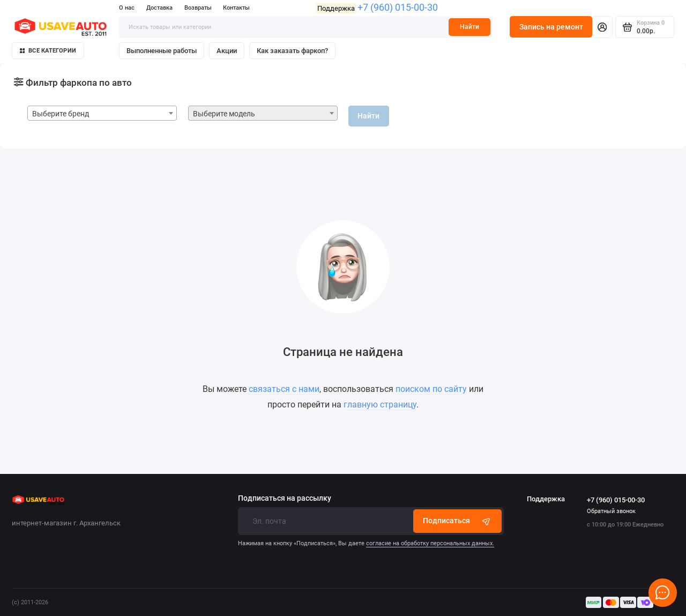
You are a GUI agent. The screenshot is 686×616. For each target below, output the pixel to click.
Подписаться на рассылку (285, 499)
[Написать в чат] (662, 592)
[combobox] (102, 113)
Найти (469, 27)
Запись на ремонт (551, 27)
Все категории (48, 51)
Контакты (236, 8)
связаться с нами (284, 389)
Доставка (159, 8)
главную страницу (380, 405)
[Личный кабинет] (602, 27)
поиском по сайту (431, 389)
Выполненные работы (162, 51)
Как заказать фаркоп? (292, 51)
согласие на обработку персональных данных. (430, 543)
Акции (227, 51)
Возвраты (198, 8)
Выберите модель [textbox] (224, 114)
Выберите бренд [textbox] (61, 114)
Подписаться (457, 521)
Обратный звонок (611, 511)
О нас (127, 8)
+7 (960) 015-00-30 (398, 7)
